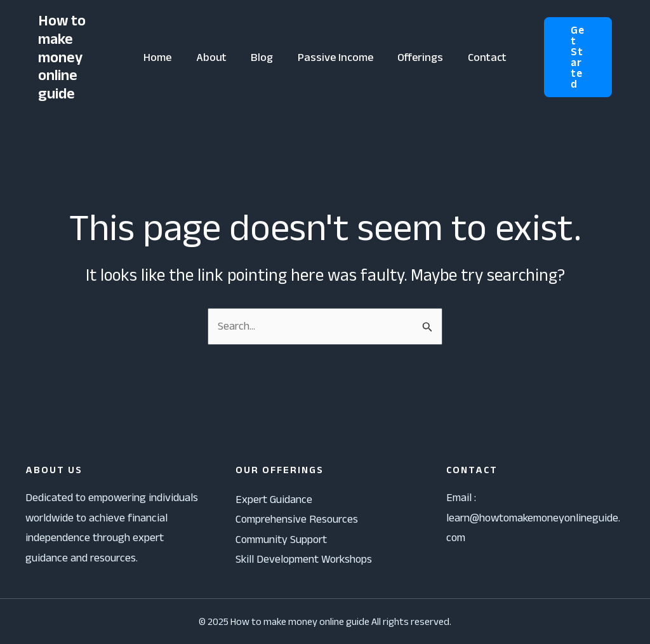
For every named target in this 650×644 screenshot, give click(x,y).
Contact (483, 57)
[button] (576, 57)
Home (162, 57)
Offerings (418, 57)
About (214, 57)
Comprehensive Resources (297, 519)
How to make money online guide (62, 57)
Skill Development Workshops (304, 559)
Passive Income (335, 57)
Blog (263, 57)
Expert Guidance (274, 499)
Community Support (281, 539)
